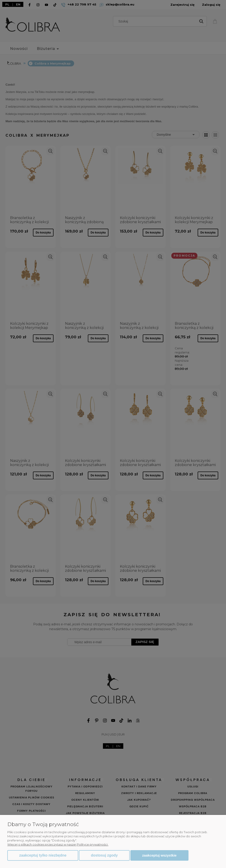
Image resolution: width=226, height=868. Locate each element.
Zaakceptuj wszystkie (159, 855)
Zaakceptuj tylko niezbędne (43, 855)
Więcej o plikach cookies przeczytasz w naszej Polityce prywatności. (58, 844)
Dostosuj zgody (104, 855)
